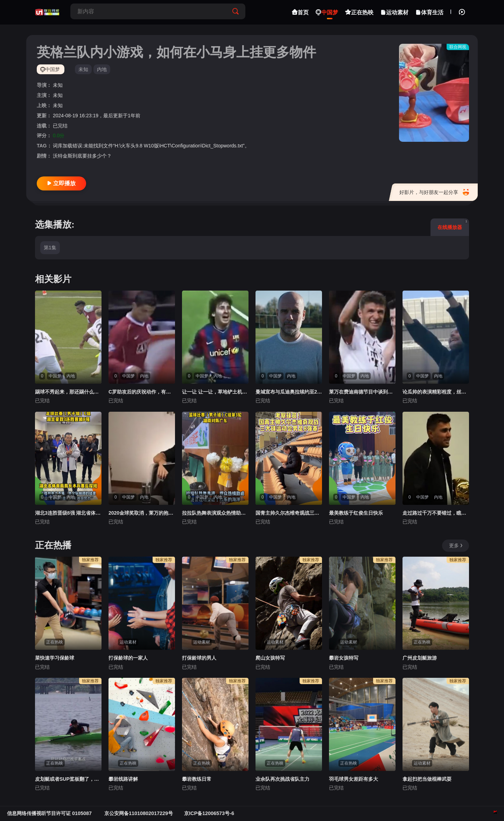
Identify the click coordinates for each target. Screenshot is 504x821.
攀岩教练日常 (197, 779)
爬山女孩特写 (270, 658)
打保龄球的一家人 (128, 658)
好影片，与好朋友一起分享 (434, 192)
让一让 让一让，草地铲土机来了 (215, 392)
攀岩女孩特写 (344, 658)
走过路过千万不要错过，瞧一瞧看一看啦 (436, 513)
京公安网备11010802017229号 (139, 813)
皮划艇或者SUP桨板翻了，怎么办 (68, 779)
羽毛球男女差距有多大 (353, 779)
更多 (456, 545)
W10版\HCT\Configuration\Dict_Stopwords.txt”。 (197, 146)
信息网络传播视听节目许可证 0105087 (50, 813)
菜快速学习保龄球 (55, 658)
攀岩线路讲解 (123, 779)
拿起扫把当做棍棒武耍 (427, 779)
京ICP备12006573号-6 (209, 813)
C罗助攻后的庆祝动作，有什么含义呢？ (142, 392)
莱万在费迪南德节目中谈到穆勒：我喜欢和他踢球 (362, 392)
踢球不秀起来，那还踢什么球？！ (68, 392)
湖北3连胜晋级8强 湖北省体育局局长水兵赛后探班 (68, 513)
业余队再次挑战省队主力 (282, 779)
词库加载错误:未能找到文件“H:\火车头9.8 (98, 146)
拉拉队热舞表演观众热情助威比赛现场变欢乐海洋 (215, 513)
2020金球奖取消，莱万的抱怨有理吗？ (142, 513)
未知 (83, 69)
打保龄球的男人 (199, 658)
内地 (102, 69)
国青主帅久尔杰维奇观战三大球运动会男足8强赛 (289, 513)
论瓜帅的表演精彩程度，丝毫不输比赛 (436, 392)
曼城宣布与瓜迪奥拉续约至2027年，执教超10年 (289, 392)
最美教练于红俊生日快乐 (356, 513)
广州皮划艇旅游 (420, 658)
